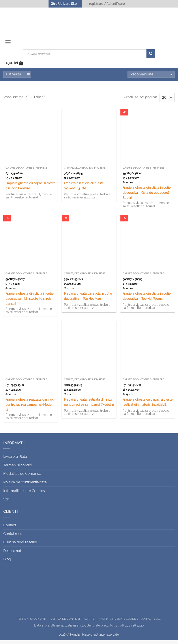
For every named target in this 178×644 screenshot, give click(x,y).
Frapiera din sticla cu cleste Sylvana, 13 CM (84, 189)
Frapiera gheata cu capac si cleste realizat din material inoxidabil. (148, 406)
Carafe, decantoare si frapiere (26, 171)
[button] (9, 44)
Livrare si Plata (15, 460)
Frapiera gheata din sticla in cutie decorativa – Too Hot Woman (147, 300)
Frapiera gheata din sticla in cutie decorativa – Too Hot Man (88, 300)
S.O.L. (157, 622)
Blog (7, 563)
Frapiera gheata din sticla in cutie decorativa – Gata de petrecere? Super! (147, 196)
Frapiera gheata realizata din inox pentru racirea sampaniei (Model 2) (29, 408)
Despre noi (12, 554)
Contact (10, 529)
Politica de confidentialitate (25, 486)
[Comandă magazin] (151, 78)
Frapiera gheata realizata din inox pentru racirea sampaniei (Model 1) (89, 406)
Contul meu (13, 537)
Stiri (6, 503)
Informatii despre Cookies (24, 494)
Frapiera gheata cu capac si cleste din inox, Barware (30, 189)
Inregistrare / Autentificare (106, 4)
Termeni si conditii (18, 469)
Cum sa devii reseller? (21, 546)
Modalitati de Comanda (22, 477)
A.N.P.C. (146, 622)
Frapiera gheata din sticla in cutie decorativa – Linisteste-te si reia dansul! (29, 302)
